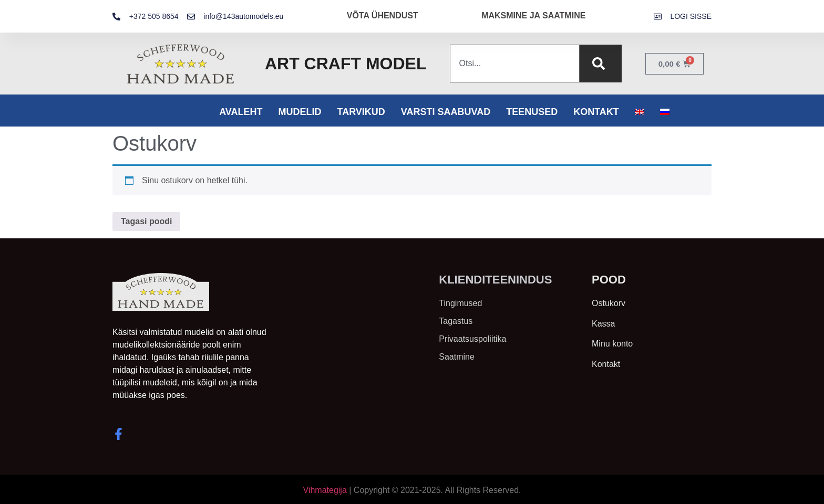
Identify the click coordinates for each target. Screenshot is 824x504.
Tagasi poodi (146, 221)
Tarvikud (361, 112)
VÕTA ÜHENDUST (383, 15)
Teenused (532, 112)
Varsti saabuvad (446, 112)
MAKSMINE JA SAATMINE (533, 15)
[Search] (601, 64)
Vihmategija (325, 490)
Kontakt (596, 112)
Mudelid (300, 112)
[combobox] (514, 64)
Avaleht (241, 112)
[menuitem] (640, 112)
